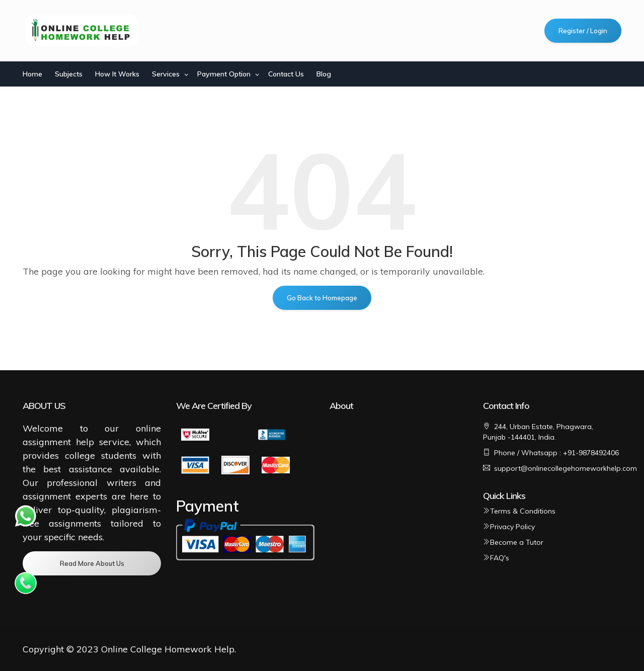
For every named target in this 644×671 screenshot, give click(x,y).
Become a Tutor (513, 542)
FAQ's (496, 558)
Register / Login (583, 31)
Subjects (69, 74)
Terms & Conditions (519, 511)
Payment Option (224, 74)
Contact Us (286, 74)
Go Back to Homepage (322, 298)
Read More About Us (92, 563)
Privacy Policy (509, 527)
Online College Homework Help (168, 649)
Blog (324, 74)
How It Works (117, 74)
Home (32, 74)
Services (166, 74)
